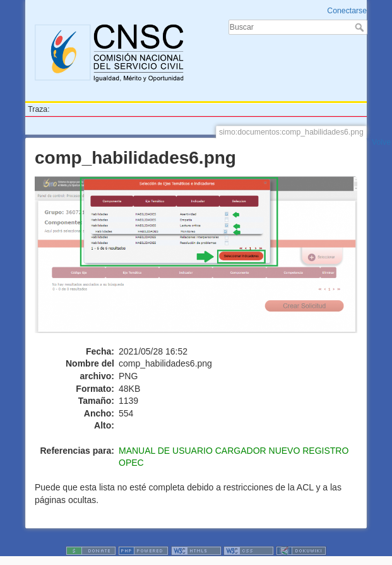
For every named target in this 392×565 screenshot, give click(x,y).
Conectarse (347, 11)
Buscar (361, 27)
